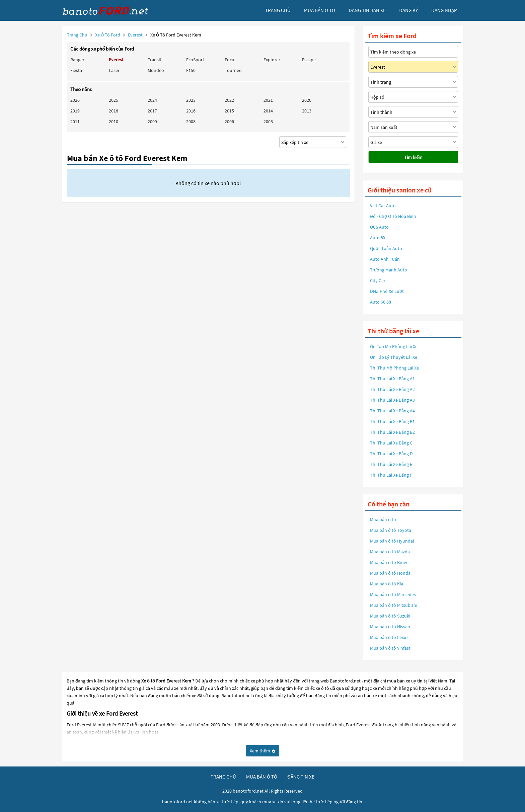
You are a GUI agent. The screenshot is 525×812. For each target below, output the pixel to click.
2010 (114, 121)
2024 (152, 100)
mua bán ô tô (320, 10)
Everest (136, 35)
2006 (229, 121)
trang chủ (278, 10)
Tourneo (233, 70)
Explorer (272, 60)
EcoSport (195, 60)
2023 (191, 100)
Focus (231, 60)
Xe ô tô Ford (108, 35)
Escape (309, 60)
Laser (114, 70)
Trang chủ (77, 35)
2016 (191, 111)
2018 (114, 111)
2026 (75, 100)
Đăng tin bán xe (367, 10)
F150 (191, 70)
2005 (268, 121)
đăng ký (408, 10)
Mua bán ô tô (383, 519)
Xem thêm (262, 751)
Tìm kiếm (413, 157)
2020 (307, 100)
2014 (268, 111)
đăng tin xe (301, 777)
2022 (229, 100)
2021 (268, 100)
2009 (152, 121)
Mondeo (156, 70)
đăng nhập (444, 10)
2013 (307, 111)
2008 (191, 121)
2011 (75, 121)
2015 (229, 111)
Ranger (77, 60)
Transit (155, 60)
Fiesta (76, 70)
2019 (75, 111)
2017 (152, 111)
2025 (114, 100)
